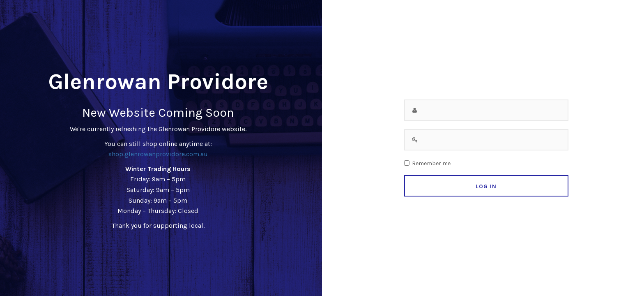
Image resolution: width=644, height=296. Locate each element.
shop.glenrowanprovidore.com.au (158, 154)
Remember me (431, 164)
